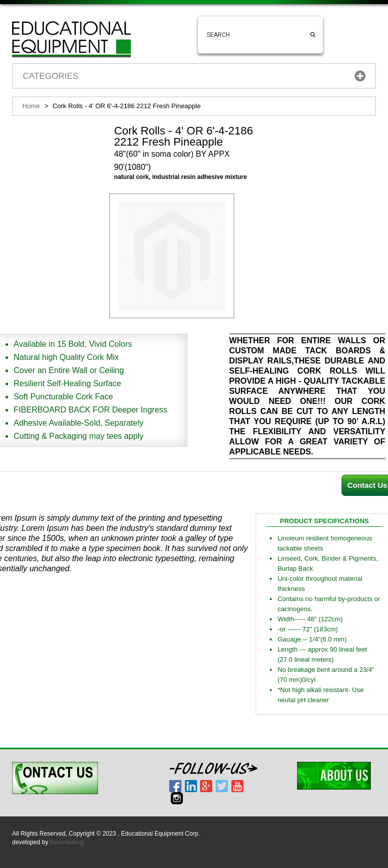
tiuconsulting (67, 842)
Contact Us (367, 485)
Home (31, 106)
